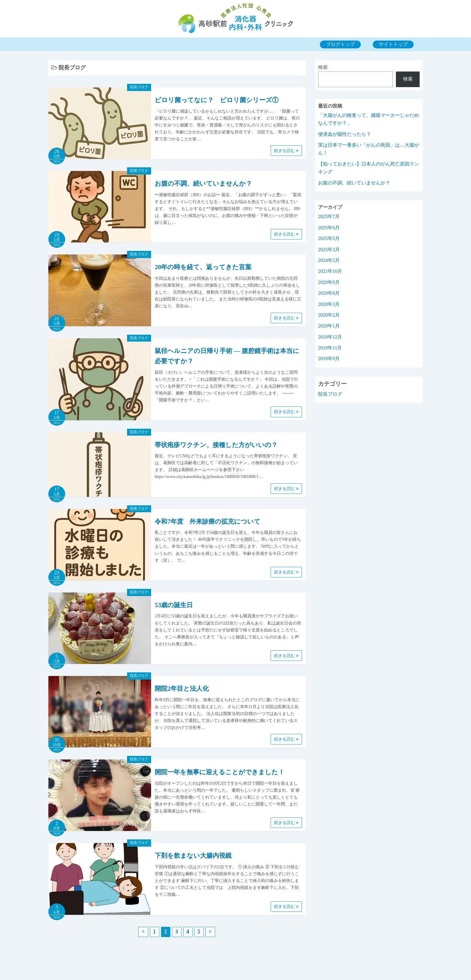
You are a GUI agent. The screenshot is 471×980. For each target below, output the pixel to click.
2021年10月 (330, 271)
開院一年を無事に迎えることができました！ (220, 772)
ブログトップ (340, 44)
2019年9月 (329, 359)
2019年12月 (330, 337)
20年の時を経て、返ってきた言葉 (203, 267)
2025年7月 (329, 216)
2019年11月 (330, 348)
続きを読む (286, 151)
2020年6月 (329, 293)
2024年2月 (329, 260)
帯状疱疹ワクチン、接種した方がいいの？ (216, 445)
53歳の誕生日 (174, 605)
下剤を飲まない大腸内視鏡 (193, 856)
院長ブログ (139, 87)
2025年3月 (329, 250)
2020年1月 (329, 326)
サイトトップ (393, 44)
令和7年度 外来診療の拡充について (208, 522)
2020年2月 (329, 315)
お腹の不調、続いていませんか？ (203, 184)
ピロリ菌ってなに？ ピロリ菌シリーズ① (217, 100)
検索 (323, 67)
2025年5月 (329, 238)
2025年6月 (329, 228)
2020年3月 (329, 304)
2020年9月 (329, 282)
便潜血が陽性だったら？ (345, 134)
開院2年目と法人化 (182, 689)
